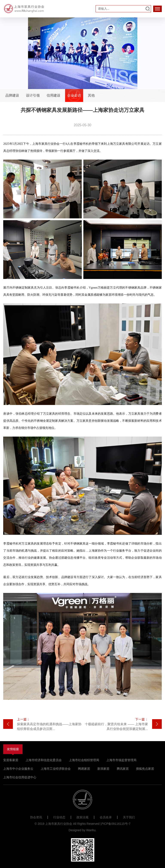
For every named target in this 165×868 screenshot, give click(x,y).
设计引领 (33, 95)
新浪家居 (103, 769)
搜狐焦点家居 (145, 769)
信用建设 (53, 95)
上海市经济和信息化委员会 (44, 760)
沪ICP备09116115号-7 (115, 824)
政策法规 (82, 817)
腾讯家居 (123, 769)
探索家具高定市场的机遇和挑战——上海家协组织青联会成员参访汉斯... (50, 724)
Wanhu (91, 830)
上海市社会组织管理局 (84, 760)
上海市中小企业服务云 (18, 769)
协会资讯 (36, 817)
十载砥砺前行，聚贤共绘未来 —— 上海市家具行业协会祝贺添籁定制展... (115, 724)
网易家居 (84, 769)
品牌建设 (12, 95)
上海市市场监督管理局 (121, 760)
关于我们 (129, 817)
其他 (91, 95)
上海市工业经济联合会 (56, 769)
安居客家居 (11, 760)
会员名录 (106, 817)
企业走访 (74, 95)
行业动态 (59, 817)
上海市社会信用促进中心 (20, 777)
